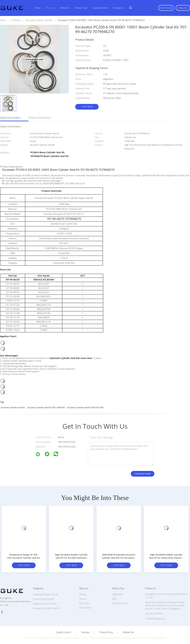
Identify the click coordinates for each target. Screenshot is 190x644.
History (83, 594)
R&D (114, 599)
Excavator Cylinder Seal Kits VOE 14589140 (46, 408)
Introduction (85, 608)
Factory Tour (81, 8)
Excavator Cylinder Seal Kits (13, 408)
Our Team (84, 603)
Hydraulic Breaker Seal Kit (46, 594)
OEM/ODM (117, 594)
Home (37, 8)
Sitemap (85, 632)
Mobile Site (128, 632)
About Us (65, 8)
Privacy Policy (106, 632)
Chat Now (166, 8)
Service (83, 599)
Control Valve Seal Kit (43, 599)
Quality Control (100, 8)
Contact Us (119, 8)
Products (50, 8)
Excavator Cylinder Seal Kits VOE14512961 (85, 408)
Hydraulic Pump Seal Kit (45, 604)
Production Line (120, 603)
